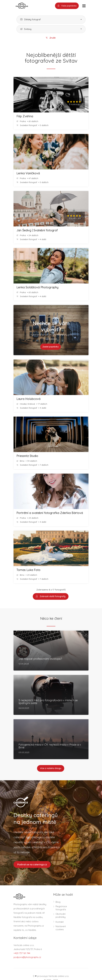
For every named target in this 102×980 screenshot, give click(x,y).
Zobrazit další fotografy (51, 597)
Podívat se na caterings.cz (32, 864)
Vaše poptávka (67, 6)
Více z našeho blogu (51, 769)
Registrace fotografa (61, 908)
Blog (58, 902)
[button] (51, 20)
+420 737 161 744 (22, 953)
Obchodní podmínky (61, 916)
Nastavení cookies (61, 928)
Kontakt (60, 922)
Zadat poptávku (51, 347)
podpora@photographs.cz (27, 957)
